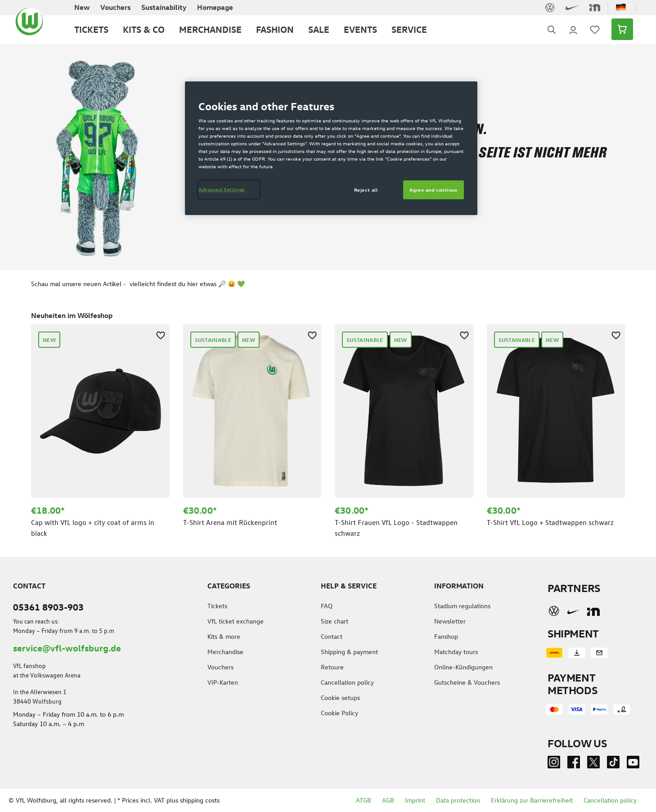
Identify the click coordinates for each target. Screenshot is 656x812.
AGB (388, 800)
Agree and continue (433, 190)
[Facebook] (574, 764)
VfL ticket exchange (236, 621)
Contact (332, 636)
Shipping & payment (349, 652)
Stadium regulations (462, 606)
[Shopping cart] (620, 29)
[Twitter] (593, 764)
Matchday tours (456, 652)
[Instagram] (554, 764)
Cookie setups (340, 698)
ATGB (364, 800)
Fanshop (446, 636)
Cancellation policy (347, 682)
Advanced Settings (222, 189)
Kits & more (224, 636)
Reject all (366, 190)
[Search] (552, 29)
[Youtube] (633, 764)
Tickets (217, 606)
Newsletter (450, 621)
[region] (328, 423)
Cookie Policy (339, 713)
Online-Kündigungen (463, 667)
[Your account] (573, 29)
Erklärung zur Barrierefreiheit (532, 800)
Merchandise (225, 652)
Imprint (415, 800)
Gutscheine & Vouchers (467, 682)
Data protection (458, 800)
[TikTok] (613, 764)
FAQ (327, 606)
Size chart (335, 621)
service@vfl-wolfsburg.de (67, 648)
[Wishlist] (595, 29)
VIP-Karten (223, 682)
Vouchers (220, 667)
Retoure (332, 667)
